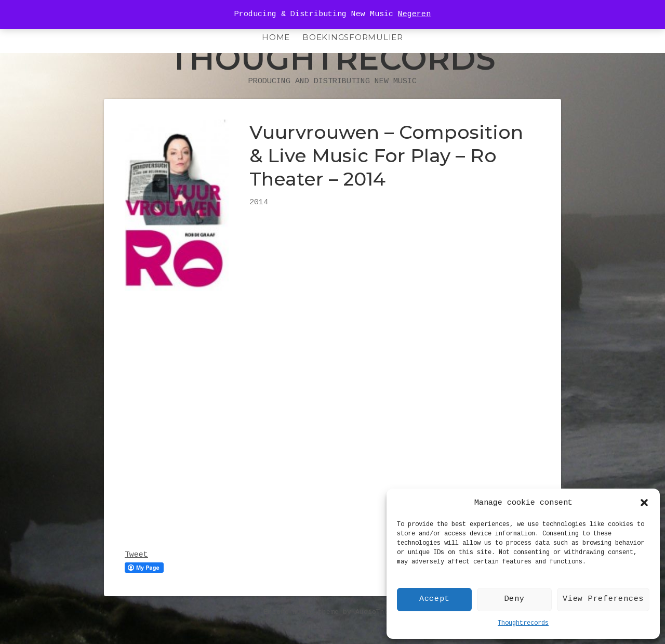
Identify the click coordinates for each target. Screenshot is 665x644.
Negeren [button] (414, 14)
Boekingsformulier (353, 37)
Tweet (136, 576)
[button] (644, 503)
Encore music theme (301, 633)
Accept (435, 599)
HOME (276, 37)
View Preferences (603, 599)
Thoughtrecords (523, 623)
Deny (515, 599)
